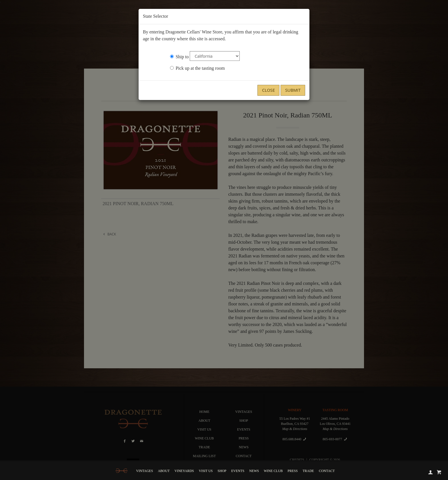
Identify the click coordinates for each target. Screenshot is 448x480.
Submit (293, 90)
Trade (308, 471)
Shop (222, 471)
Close (268, 90)
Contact (327, 471)
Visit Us (206, 471)
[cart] (439, 472)
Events (238, 471)
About (164, 471)
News (254, 471)
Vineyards (184, 471)
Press (293, 471)
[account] (431, 472)
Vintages (144, 471)
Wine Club (273, 471)
